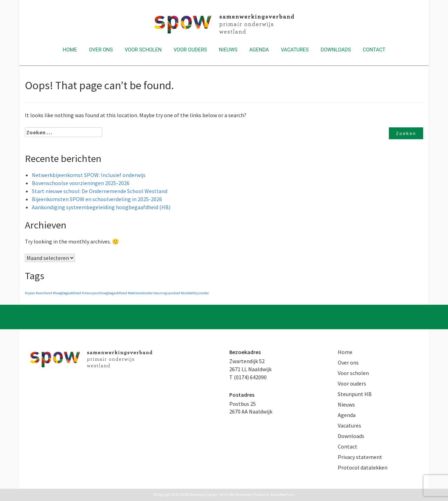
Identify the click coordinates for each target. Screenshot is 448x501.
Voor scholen (143, 50)
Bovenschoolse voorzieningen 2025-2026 (81, 183)
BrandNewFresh (283, 495)
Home (70, 50)
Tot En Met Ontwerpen (235, 495)
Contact (374, 50)
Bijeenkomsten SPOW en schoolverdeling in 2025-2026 (97, 199)
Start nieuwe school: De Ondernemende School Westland (100, 191)
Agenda (259, 50)
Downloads (336, 50)
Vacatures (295, 50)
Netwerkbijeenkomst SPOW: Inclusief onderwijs (89, 175)
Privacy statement (360, 457)
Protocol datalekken (363, 467)
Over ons (101, 50)
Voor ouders (190, 50)
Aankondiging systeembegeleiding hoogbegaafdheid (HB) (101, 207)
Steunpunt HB (355, 394)
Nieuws (228, 50)
